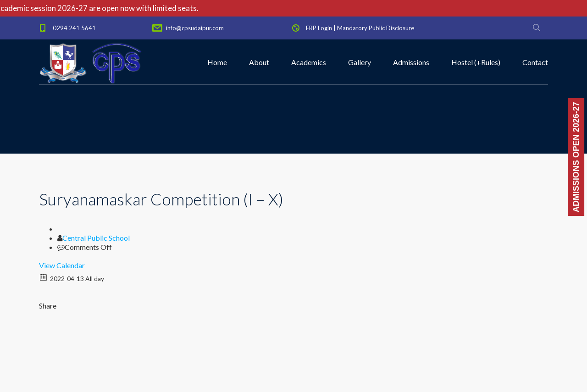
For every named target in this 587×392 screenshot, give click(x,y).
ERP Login (319, 28)
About (259, 62)
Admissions (411, 62)
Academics (309, 62)
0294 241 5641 (74, 28)
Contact (535, 62)
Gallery (360, 62)
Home (217, 62)
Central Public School (96, 238)
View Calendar (62, 265)
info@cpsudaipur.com (195, 28)
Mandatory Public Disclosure (376, 28)
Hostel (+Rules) (476, 62)
